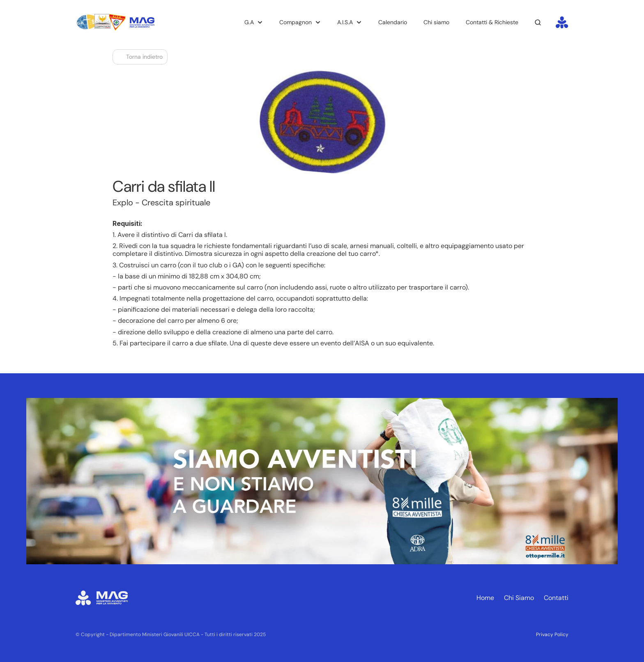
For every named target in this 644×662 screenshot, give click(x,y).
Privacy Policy (552, 634)
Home (485, 598)
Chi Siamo (519, 598)
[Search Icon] (538, 23)
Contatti (556, 598)
